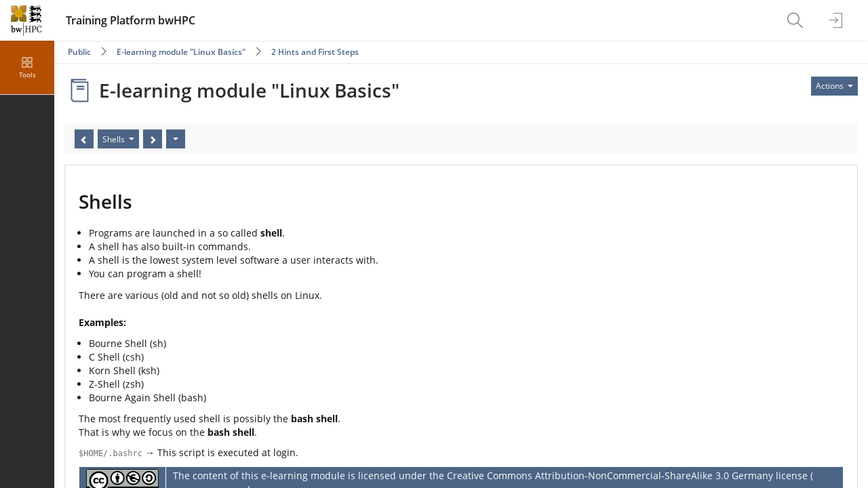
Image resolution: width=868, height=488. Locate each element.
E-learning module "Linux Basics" (181, 52)
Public (79, 52)
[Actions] (176, 139)
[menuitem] (797, 20)
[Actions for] (834, 86)
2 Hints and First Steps (315, 52)
